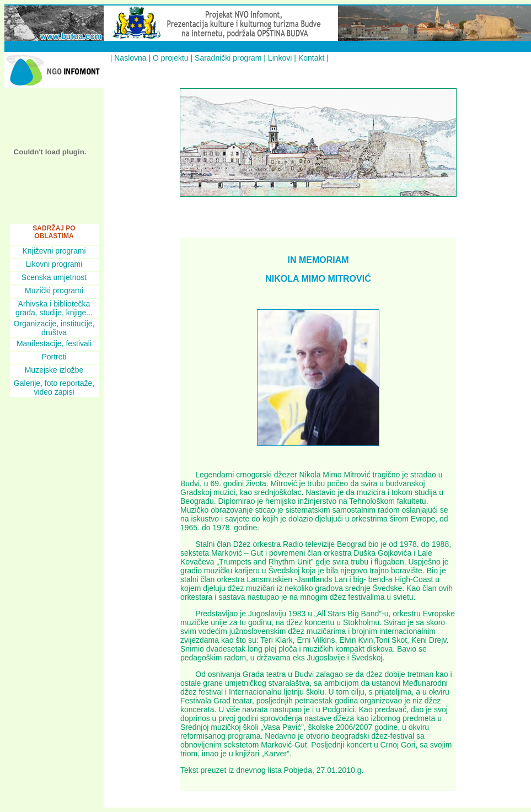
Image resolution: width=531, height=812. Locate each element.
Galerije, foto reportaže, (54, 383)
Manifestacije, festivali (54, 343)
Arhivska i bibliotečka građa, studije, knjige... (54, 308)
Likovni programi (54, 264)
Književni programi (54, 251)
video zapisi (54, 392)
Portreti (54, 357)
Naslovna (130, 58)
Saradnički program (228, 58)
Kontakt (311, 58)
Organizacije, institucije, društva (54, 328)
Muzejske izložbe (54, 370)
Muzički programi (54, 291)
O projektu (171, 58)
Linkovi (280, 58)
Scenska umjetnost (54, 277)
